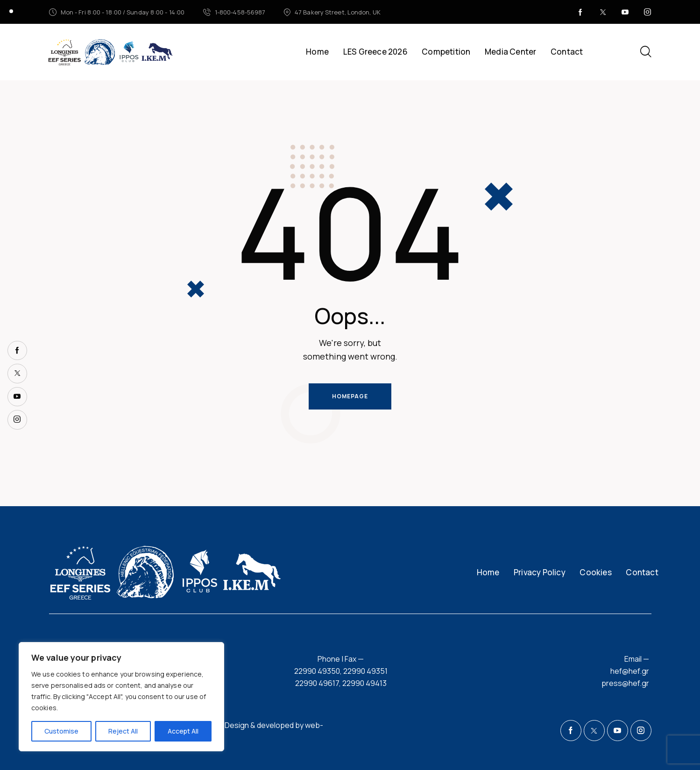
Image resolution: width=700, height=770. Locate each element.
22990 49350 (317, 671)
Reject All (123, 731)
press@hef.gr (625, 683)
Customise (61, 731)
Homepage (350, 396)
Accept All (183, 731)
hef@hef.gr (630, 671)
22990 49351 (365, 671)
